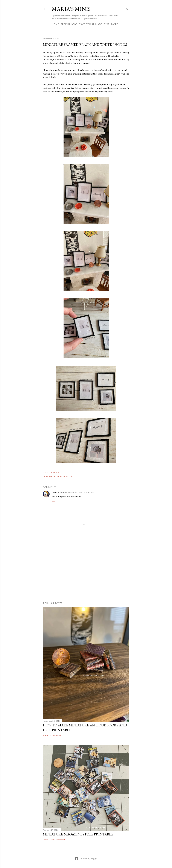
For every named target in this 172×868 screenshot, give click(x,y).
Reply (55, 501)
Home (55, 24)
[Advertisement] (86, 573)
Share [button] (45, 472)
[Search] (128, 8)
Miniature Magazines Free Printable (78, 834)
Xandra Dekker (59, 492)
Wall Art (69, 476)
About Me (104, 24)
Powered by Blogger (86, 859)
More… (115, 24)
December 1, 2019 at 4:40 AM (81, 492)
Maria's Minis (71, 9)
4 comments (56, 735)
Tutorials (90, 24)
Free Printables (71, 24)
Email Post (55, 472)
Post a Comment (58, 840)
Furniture (61, 476)
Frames (52, 476)
